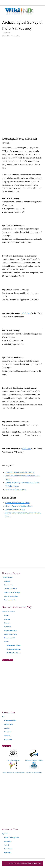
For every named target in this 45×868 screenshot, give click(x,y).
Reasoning (8, 841)
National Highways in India (34, 755)
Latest (6, 615)
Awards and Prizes (11, 589)
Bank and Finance (10, 630)
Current (7, 619)
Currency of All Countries (34, 767)
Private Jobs (8, 724)
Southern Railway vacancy (16, 489)
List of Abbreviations (13, 755)
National (7, 581)
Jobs (4, 717)
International (9, 585)
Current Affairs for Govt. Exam (17, 503)
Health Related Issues (14, 653)
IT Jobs (7, 728)
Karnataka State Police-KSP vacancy (20, 472)
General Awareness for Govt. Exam (19, 506)
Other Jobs (8, 739)
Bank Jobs (8, 732)
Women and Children (14, 645)
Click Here (26, 313)
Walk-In (7, 736)
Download (8, 627)
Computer (8, 852)
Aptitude (5, 834)
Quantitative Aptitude (12, 838)
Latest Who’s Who (10, 634)
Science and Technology (12, 592)
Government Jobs (10, 721)
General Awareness (8, 612)
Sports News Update (11, 596)
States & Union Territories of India (13, 767)
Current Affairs (7, 577)
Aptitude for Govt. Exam (15, 509)
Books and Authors (11, 600)
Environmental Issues (14, 649)
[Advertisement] (22, 63)
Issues (6, 642)
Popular (7, 623)
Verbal (7, 845)
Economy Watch (10, 638)
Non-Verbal (8, 849)
